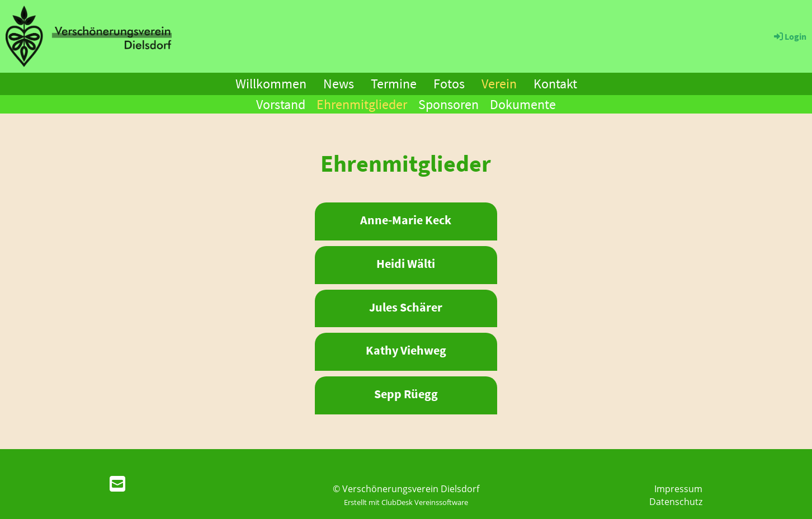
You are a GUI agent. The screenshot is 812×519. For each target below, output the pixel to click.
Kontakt (555, 84)
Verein (499, 84)
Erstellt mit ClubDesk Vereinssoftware (406, 502)
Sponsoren (449, 104)
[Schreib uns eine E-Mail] (117, 483)
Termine (394, 84)
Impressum (678, 489)
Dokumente (523, 104)
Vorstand (281, 104)
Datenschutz (676, 502)
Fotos (449, 84)
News (339, 84)
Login (789, 36)
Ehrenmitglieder (362, 104)
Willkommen (271, 84)
